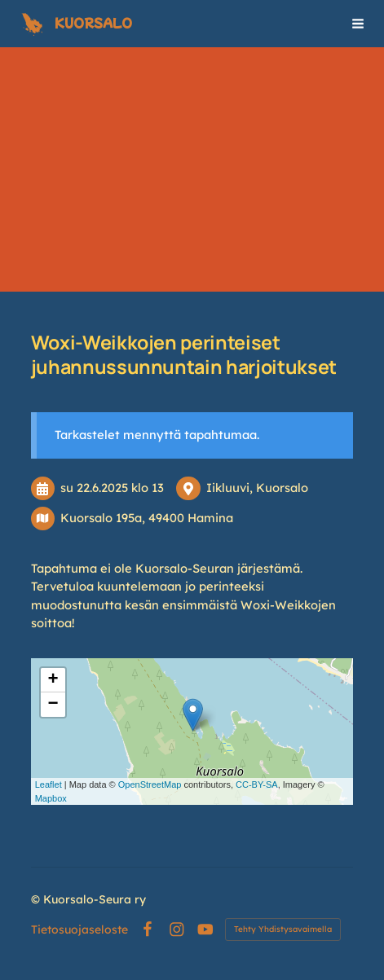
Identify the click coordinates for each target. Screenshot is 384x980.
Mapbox (51, 798)
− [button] (53, 705)
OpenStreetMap (150, 784)
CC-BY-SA (257, 784)
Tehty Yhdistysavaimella (283, 929)
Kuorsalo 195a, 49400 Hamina (147, 518)
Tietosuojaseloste (79, 929)
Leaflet (49, 784)
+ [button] (53, 680)
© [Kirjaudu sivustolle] (37, 899)
